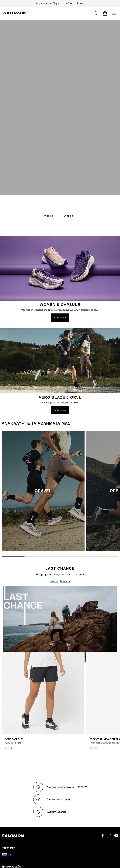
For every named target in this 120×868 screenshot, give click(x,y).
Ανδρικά (54, 581)
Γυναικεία (65, 581)
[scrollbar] (60, 556)
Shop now (60, 318)
